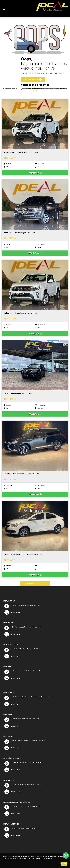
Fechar (64, 864)
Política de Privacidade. (44, 858)
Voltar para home (33, 80)
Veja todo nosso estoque (35, 584)
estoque (35, 91)
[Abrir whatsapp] (66, 855)
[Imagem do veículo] (35, 152)
